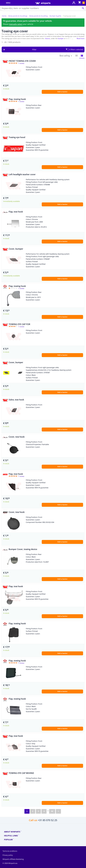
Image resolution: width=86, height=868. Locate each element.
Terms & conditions (10, 851)
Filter (58, 50)
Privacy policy (8, 855)
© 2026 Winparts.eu (10, 863)
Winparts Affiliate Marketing (13, 859)
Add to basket (62, 92)
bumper (61, 38)
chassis (47, 38)
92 (52, 811)
